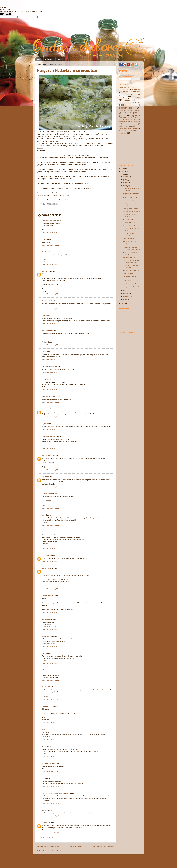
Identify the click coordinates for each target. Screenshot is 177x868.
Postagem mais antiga (103, 846)
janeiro (126, 300)
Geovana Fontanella (49, 367)
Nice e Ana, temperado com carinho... (56, 793)
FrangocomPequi (48, 763)
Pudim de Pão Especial (131, 281)
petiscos (137, 117)
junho (125, 183)
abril (125, 291)
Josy (44, 316)
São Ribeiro (46, 379)
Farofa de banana (129, 238)
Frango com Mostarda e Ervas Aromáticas (67, 70)
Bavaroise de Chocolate (131, 201)
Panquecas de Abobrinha (132, 287)
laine (44, 670)
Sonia (44, 746)
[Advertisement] (130, 149)
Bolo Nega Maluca (129, 219)
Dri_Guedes (46, 619)
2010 (123, 303)
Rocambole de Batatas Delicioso (131, 266)
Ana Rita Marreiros (49, 252)
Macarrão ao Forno (130, 257)
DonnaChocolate (48, 596)
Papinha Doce (47, 706)
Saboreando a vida (125, 122)
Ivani (44, 532)
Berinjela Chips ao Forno (131, 198)
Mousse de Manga (129, 226)
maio (125, 186)
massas (130, 110)
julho (125, 180)
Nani (44, 653)
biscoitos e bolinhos (132, 92)
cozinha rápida (130, 100)
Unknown (46, 271)
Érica (44, 778)
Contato (61, 59)
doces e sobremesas (130, 106)
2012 (123, 171)
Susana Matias (47, 494)
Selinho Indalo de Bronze (132, 212)
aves (49, 207)
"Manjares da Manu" (49, 220)
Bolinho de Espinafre (130, 284)
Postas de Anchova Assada (130, 277)
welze (44, 810)
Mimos (138, 110)
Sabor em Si (47, 636)
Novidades (125, 113)
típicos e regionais (127, 126)
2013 (123, 168)
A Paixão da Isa (48, 301)
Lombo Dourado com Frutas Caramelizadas (131, 249)
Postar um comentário (47, 837)
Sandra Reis (47, 568)
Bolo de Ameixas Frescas (129, 234)
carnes (137, 98)
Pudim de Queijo (129, 273)
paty (44, 515)
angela (45, 239)
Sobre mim (49, 59)
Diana (44, 352)
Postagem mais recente (48, 846)
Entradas (122, 110)
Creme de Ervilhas (129, 222)
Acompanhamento (127, 87)
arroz (121, 90)
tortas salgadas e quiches (128, 128)
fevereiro (127, 297)
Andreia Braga (47, 331)
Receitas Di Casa (130, 119)
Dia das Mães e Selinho (131, 270)
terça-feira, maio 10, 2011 (51, 232)
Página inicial (76, 846)
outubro (126, 177)
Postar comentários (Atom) (52, 851)
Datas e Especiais (127, 102)
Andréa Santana (48, 456)
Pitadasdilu (46, 823)
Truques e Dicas (124, 131)
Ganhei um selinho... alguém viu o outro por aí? (131, 243)
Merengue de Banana (130, 209)
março (126, 294)
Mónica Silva (47, 687)
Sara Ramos (47, 555)
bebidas (137, 89)
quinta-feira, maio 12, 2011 (51, 833)
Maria (44, 729)
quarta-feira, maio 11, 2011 (51, 699)
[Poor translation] (8, 14)
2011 (123, 174)
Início (39, 59)
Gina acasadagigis (49, 396)
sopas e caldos (132, 124)
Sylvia (44, 424)
